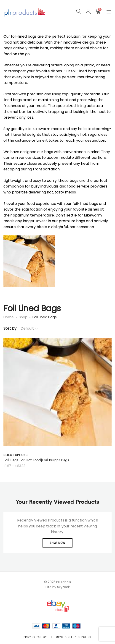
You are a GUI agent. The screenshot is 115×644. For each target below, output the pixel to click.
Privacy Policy (35, 637)
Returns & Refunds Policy (71, 637)
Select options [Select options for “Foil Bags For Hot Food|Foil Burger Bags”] (16, 455)
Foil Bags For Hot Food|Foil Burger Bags (36, 460)
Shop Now (57, 543)
